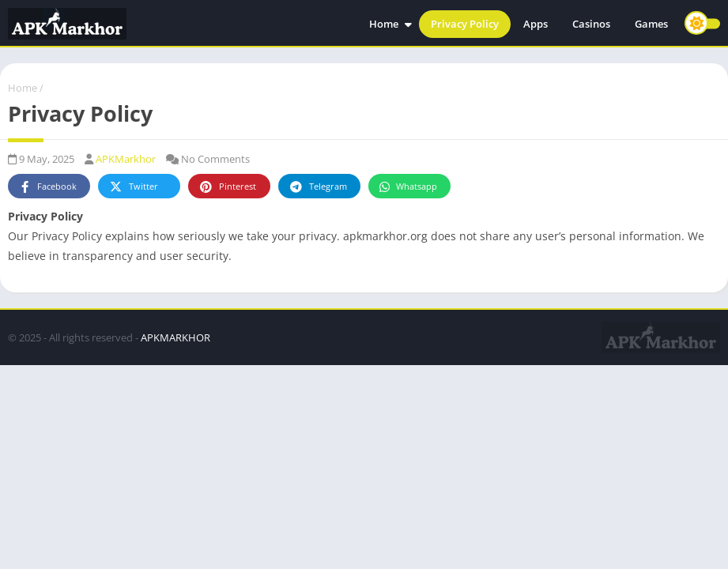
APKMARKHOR (175, 337)
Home (384, 24)
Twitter (133, 187)
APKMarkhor (126, 159)
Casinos (591, 24)
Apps (536, 24)
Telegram (317, 187)
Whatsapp (407, 187)
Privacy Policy (465, 24)
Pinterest (227, 187)
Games (651, 24)
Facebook (47, 187)
